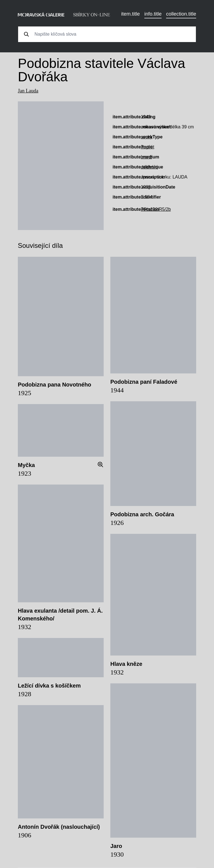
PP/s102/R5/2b (156, 209)
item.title (131, 14)
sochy (147, 137)
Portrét (147, 147)
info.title (153, 14)
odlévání (149, 167)
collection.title (181, 14)
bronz (146, 157)
